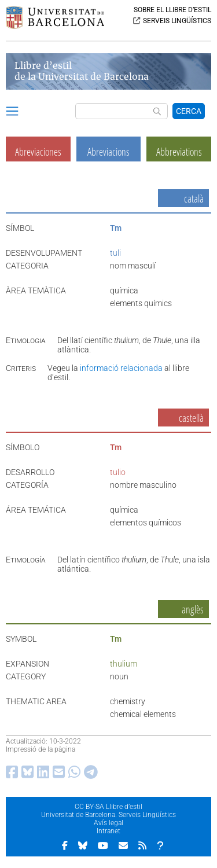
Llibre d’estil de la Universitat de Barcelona (82, 71)
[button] (12, 113)
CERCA (189, 111)
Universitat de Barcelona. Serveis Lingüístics (108, 815)
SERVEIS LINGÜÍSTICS (177, 21)
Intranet (108, 831)
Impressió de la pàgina (41, 749)
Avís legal (108, 823)
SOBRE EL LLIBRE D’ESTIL (172, 10)
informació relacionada (121, 368)
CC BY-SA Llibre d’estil (108, 807)
